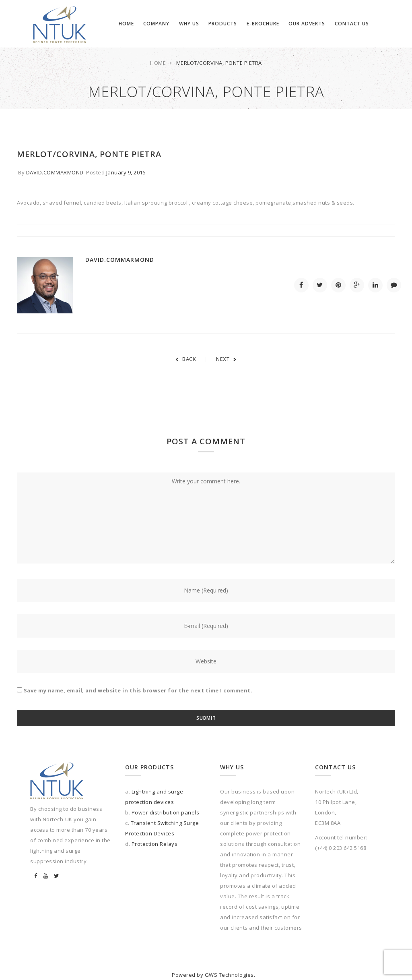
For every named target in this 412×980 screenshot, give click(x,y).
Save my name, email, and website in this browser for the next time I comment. (138, 690)
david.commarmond (55, 172)
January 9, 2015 (126, 172)
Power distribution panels (166, 812)
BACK (186, 359)
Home (158, 63)
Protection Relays (155, 844)
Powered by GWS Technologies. (213, 975)
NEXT (226, 359)
